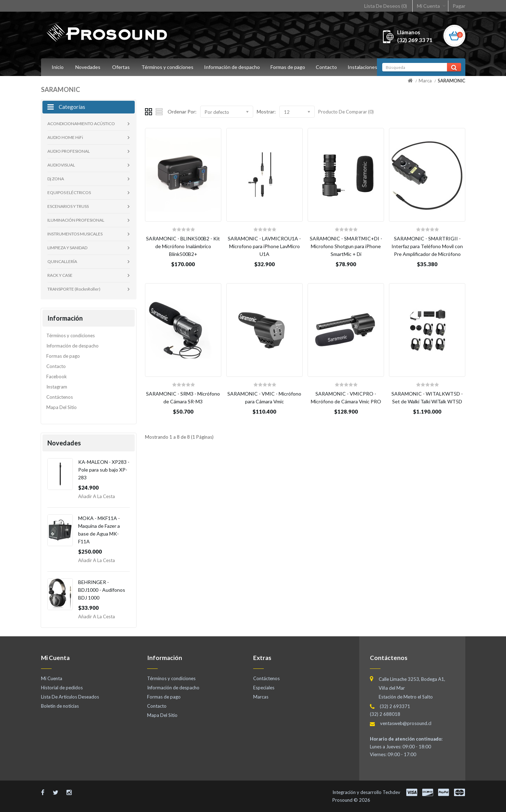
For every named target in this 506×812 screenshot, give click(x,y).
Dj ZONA (56, 179)
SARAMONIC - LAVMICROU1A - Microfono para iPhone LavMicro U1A (264, 246)
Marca (425, 81)
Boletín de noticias (60, 706)
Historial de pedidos (62, 688)
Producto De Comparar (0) (346, 112)
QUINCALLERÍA (62, 261)
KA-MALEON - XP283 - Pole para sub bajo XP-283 (104, 470)
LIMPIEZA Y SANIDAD (67, 248)
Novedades (88, 67)
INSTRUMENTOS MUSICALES (75, 234)
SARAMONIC (452, 81)
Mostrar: (266, 112)
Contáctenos (60, 397)
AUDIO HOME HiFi (65, 137)
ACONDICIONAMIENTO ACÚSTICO (81, 124)
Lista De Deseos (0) (386, 6)
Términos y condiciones (167, 67)
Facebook (57, 376)
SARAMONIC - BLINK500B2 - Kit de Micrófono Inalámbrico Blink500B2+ (183, 246)
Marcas (261, 697)
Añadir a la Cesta (97, 496)
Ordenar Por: (182, 112)
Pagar (459, 6)
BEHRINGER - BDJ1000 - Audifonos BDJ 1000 (102, 590)
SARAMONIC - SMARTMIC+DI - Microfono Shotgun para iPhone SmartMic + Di (346, 246)
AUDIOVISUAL (61, 165)
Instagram (57, 387)
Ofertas (121, 67)
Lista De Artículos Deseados (70, 697)
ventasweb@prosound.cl (406, 723)
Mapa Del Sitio (62, 407)
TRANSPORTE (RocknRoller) (74, 289)
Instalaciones (367, 67)
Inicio (58, 67)
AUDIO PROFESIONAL (69, 151)
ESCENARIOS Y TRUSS (68, 206)
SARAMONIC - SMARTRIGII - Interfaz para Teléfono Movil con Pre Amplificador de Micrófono (427, 246)
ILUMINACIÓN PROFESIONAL (76, 220)
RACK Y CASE (60, 275)
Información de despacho (233, 67)
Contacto (330, 67)
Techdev (391, 792)
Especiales (264, 688)
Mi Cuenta (428, 6)
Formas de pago (290, 67)
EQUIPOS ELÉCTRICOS (69, 192)
